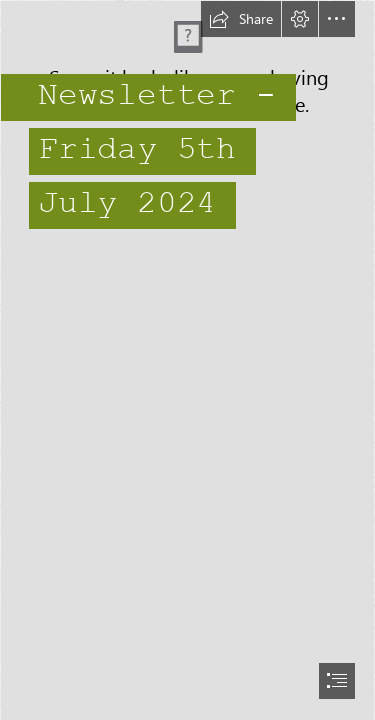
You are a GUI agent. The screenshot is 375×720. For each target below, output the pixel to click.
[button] (241, 19)
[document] (187, 360)
